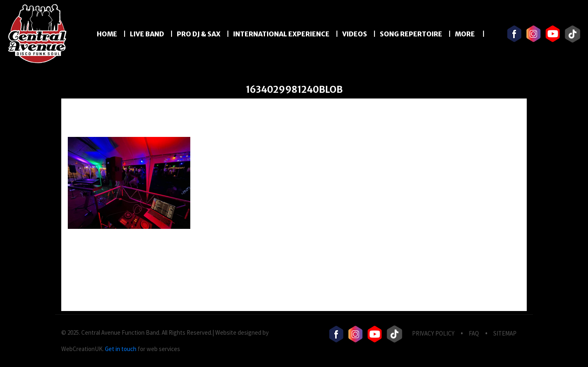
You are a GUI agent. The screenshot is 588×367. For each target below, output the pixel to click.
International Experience (281, 34)
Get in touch (121, 349)
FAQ (474, 333)
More (465, 34)
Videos (355, 34)
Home (107, 34)
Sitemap (505, 333)
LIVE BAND (147, 34)
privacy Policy (433, 333)
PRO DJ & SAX (199, 34)
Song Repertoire (411, 34)
